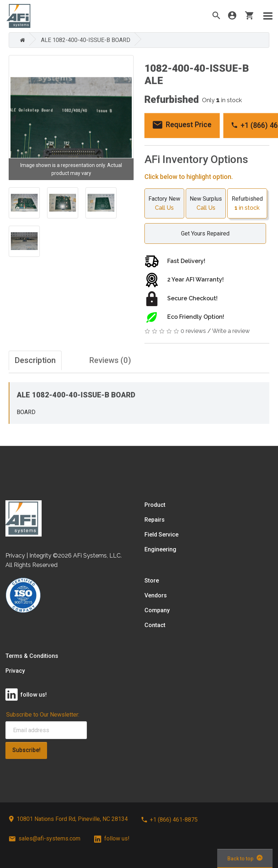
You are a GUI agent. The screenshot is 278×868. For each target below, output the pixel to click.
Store (152, 581)
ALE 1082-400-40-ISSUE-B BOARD (86, 40)
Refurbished (247, 204)
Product (155, 505)
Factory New (164, 204)
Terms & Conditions (32, 656)
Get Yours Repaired (202, 233)
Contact (155, 625)
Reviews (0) (110, 360)
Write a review (231, 331)
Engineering (160, 549)
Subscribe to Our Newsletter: (43, 715)
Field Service (161, 535)
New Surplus (206, 204)
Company (157, 610)
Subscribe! (26, 750)
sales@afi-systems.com (45, 838)
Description (35, 360)
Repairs (155, 520)
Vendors (156, 595)
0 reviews (193, 331)
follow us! (112, 838)
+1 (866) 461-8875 (170, 820)
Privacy (15, 671)
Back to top (245, 858)
